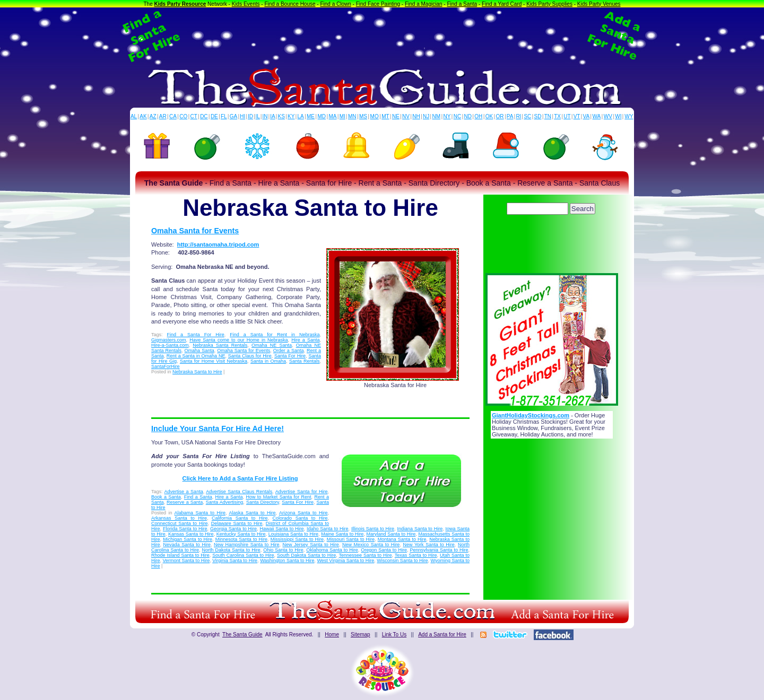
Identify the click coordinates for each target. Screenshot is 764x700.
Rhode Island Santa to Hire (180, 555)
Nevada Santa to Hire (187, 545)
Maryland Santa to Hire (391, 534)
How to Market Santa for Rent (278, 497)
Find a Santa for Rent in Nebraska (275, 335)
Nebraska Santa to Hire (197, 372)
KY (291, 116)
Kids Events (246, 4)
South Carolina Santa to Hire (243, 555)
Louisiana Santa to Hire (293, 534)
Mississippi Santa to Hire (297, 539)
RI (518, 116)
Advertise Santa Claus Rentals (239, 492)
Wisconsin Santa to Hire (402, 561)
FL (224, 116)
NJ (426, 116)
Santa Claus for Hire (250, 356)
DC (204, 116)
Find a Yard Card (502, 4)
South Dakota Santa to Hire (306, 555)
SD (538, 116)
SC (527, 116)
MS (363, 116)
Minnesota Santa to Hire (241, 539)
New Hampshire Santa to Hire (246, 545)
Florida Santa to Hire (185, 529)
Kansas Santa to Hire (191, 534)
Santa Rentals (305, 361)
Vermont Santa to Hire (186, 561)
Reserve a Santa (185, 502)
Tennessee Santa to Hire (366, 555)
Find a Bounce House (290, 4)
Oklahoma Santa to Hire (332, 550)
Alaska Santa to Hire (253, 513)
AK (143, 116)
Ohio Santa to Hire (283, 550)
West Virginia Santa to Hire (346, 561)
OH (478, 116)
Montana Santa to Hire (402, 539)
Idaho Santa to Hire (328, 529)
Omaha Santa (199, 351)
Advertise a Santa (184, 492)
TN (548, 116)
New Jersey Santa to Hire (311, 545)
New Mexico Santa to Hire (371, 545)
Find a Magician (424, 4)
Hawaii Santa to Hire (281, 529)
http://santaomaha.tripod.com (218, 244)
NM (437, 116)
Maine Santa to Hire (342, 534)
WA (597, 116)
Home (332, 635)
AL (134, 116)
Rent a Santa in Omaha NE (196, 356)
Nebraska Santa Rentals (220, 345)
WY (629, 116)
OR (500, 116)
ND (468, 116)
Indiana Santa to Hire (420, 529)
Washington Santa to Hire (287, 561)
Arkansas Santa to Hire (179, 518)
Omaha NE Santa (272, 345)
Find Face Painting (378, 4)
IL (258, 116)
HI (242, 116)
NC (457, 116)
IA (272, 116)
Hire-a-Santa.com (170, 345)
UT (567, 116)
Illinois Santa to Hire (373, 529)
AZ (153, 116)
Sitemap (361, 635)
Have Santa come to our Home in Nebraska (238, 340)
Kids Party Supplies (549, 4)
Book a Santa (166, 497)
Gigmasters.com (169, 340)
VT (577, 116)
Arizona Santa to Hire (303, 513)
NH (416, 116)
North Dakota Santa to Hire (231, 550)
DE (214, 116)
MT (385, 116)
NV (406, 116)
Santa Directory (263, 502)
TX (557, 116)
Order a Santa (289, 351)
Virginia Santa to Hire (235, 561)
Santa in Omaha (268, 361)
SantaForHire (166, 366)
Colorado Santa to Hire (300, 518)
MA (333, 116)
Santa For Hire (290, 356)
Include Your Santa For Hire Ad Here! (218, 428)
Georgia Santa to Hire (233, 529)
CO (183, 116)
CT (194, 116)
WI (618, 116)
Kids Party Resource (180, 4)
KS (281, 116)
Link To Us (394, 635)
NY (447, 116)
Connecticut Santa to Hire (179, 523)
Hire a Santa (305, 340)
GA (233, 116)
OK (489, 116)
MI (342, 116)
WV (608, 116)
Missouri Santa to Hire (351, 539)
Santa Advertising (225, 502)
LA (301, 116)
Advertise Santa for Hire (302, 492)
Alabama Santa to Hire (200, 513)
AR (163, 116)
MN (352, 116)
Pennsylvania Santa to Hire (439, 550)
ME (311, 116)
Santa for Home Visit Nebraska (214, 361)
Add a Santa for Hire (442, 635)
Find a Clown (335, 4)
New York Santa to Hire (428, 545)
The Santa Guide (242, 635)
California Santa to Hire (240, 518)
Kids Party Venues (599, 4)
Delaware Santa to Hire (237, 523)
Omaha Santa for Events (195, 231)
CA (173, 116)
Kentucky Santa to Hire (241, 534)
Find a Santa (462, 4)
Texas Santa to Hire (416, 555)
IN (265, 116)
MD (322, 116)
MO (375, 116)
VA (587, 116)
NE (396, 116)
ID (250, 116)
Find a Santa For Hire (196, 335)
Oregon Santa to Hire (384, 550)
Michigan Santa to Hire (188, 539)
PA (510, 116)
